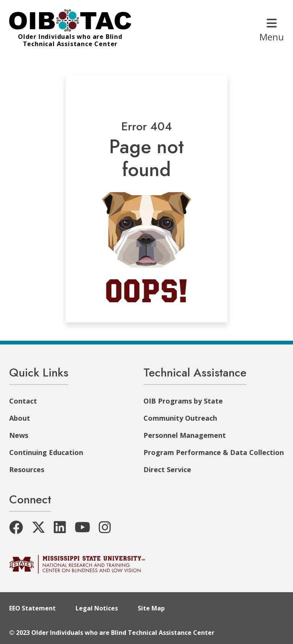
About (20, 418)
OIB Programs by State (183, 401)
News (19, 435)
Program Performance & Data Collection (214, 452)
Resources (27, 469)
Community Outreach (180, 418)
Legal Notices (97, 608)
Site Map (151, 608)
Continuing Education (46, 452)
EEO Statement (32, 608)
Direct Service (167, 469)
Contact (23, 401)
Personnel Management (185, 435)
